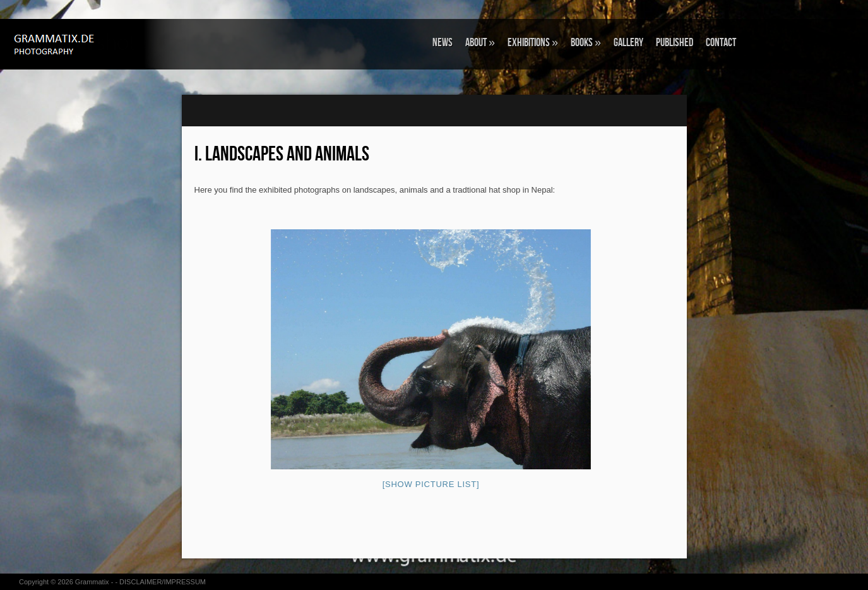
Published (675, 43)
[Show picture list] (431, 484)
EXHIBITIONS (533, 43)
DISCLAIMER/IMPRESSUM (163, 582)
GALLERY (628, 43)
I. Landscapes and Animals (282, 154)
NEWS (443, 43)
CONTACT (721, 43)
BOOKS (586, 43)
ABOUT (480, 43)
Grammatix (92, 582)
